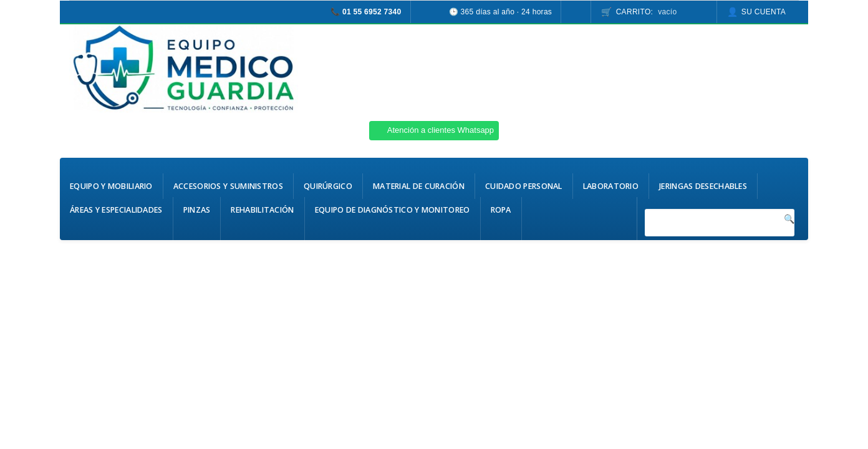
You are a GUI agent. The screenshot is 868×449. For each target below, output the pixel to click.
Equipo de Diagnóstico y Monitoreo (393, 210)
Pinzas (197, 210)
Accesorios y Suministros (228, 186)
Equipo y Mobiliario (111, 186)
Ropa (501, 210)
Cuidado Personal (524, 186)
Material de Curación (419, 186)
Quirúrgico (328, 186)
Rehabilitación (262, 210)
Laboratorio (611, 186)
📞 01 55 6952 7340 (366, 12)
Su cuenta (764, 12)
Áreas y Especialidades (116, 210)
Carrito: (647, 12)
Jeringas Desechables (703, 186)
